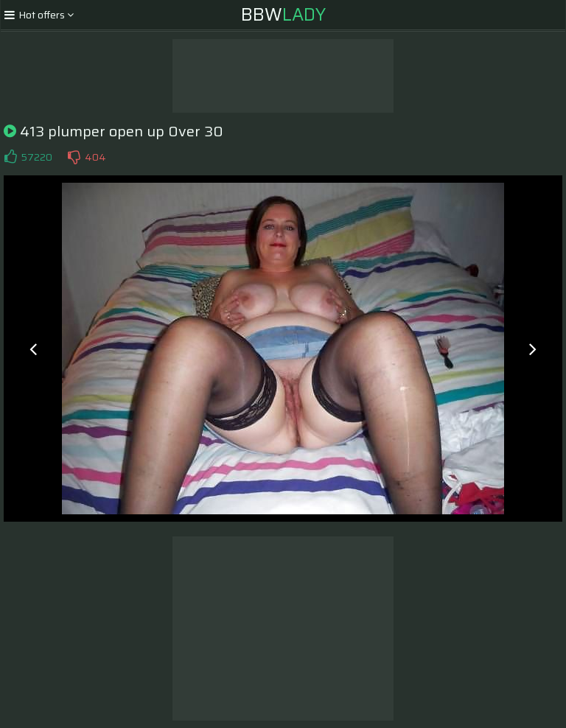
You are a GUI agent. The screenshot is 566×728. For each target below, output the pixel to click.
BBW (283, 15)
